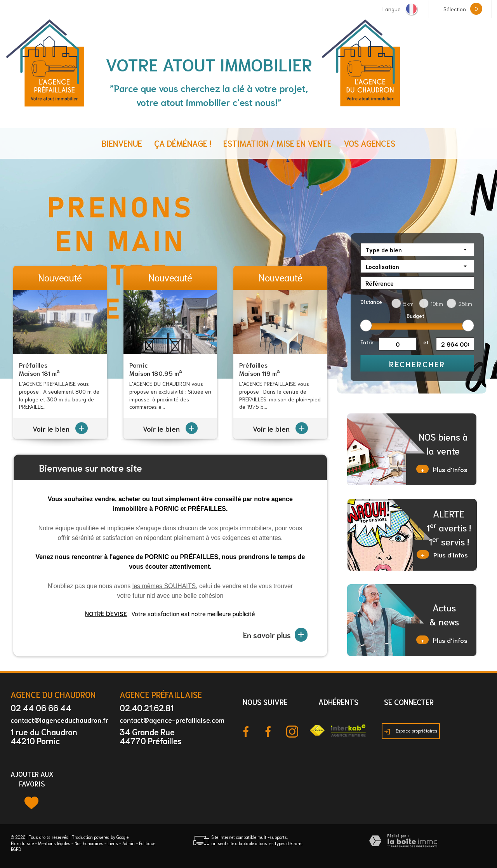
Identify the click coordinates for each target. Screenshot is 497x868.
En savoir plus (275, 635)
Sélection (455, 9)
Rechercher (417, 364)
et (426, 342)
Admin (129, 843)
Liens (113, 843)
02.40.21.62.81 (147, 707)
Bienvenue (122, 143)
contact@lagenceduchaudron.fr (59, 720)
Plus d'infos (442, 469)
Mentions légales (54, 843)
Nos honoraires (89, 843)
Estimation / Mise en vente (277, 143)
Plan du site (22, 843)
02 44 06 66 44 (41, 707)
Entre (367, 342)
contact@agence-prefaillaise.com (172, 720)
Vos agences (369, 143)
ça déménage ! (183, 143)
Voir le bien (60, 429)
